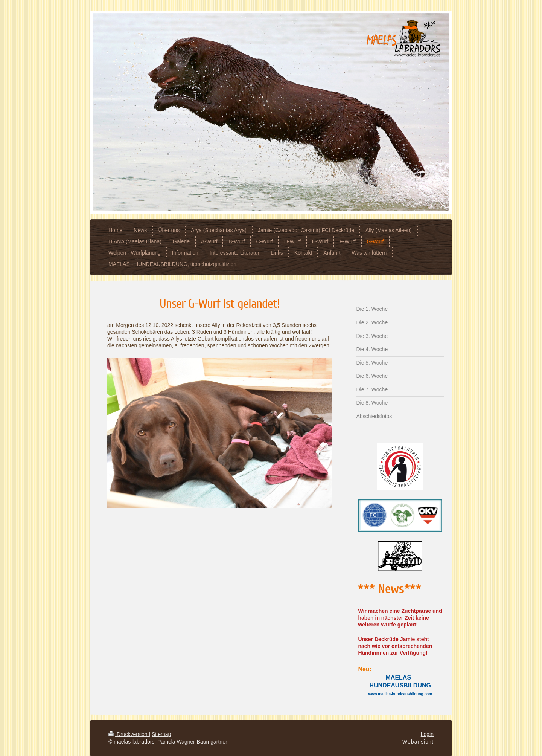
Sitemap (161, 734)
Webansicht (418, 742)
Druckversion (129, 734)
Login (427, 734)
